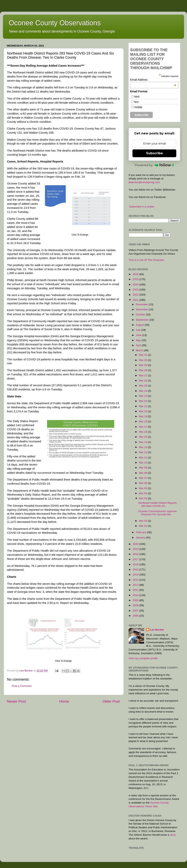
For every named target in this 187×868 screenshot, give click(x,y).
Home (64, 701)
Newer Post (16, 701)
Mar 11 (143, 457)
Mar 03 (143, 498)
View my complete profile (143, 658)
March (140, 350)
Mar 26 (143, 381)
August (140, 325)
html (137, 97)
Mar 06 (143, 483)
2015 (136, 569)
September (143, 320)
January (141, 538)
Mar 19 (143, 416)
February (141, 532)
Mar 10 (143, 463)
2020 (136, 544)
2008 (136, 605)
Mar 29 (143, 365)
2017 (136, 559)
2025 (136, 279)
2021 (136, 300)
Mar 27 (143, 375)
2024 (136, 284)
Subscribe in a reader (142, 207)
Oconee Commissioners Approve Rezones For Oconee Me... (157, 513)
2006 (136, 616)
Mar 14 (143, 442)
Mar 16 (143, 432)
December (142, 304)
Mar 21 (143, 406)
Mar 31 (143, 355)
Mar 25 (143, 386)
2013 (136, 580)
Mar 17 (143, 427)
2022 (136, 295)
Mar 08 (143, 473)
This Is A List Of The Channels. (147, 260)
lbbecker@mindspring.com (144, 182)
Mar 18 (143, 421)
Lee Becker (157, 630)
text (136, 102)
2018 (136, 554)
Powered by (154, 165)
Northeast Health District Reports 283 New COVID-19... (157, 504)
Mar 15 (143, 437)
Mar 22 (143, 401)
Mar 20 (143, 411)
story (173, 835)
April (139, 345)
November (142, 309)
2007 (136, 611)
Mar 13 (143, 447)
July (138, 330)
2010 (136, 595)
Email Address (153, 80)
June (139, 335)
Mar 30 (143, 360)
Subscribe (154, 153)
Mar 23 (143, 396)
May (139, 340)
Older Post (111, 701)
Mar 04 (143, 493)
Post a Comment (22, 686)
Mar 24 (143, 391)
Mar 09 (143, 468)
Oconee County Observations (55, 23)
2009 (136, 600)
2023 (136, 290)
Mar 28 (143, 370)
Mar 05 (143, 488)
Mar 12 (143, 452)
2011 (136, 590)
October (141, 314)
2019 (136, 549)
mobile (138, 107)
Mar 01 (143, 526)
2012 (136, 585)
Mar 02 (143, 521)
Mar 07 (143, 478)
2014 (136, 575)
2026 (136, 274)
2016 (136, 564)
